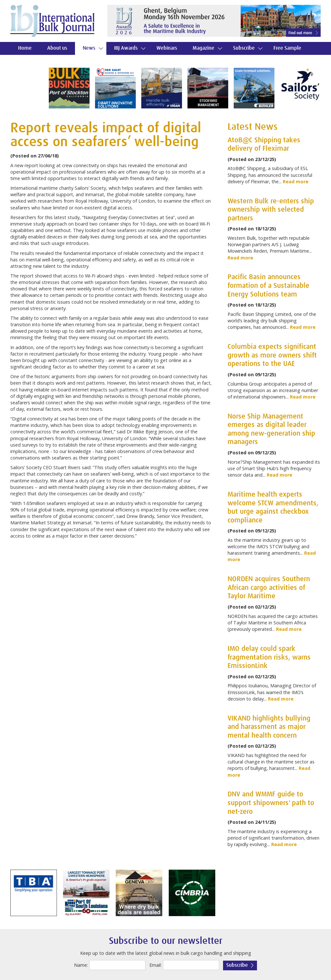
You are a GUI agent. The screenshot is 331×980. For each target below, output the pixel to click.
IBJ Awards (126, 48)
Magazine (203, 48)
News (89, 48)
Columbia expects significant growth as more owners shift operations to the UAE (272, 355)
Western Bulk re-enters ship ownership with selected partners (271, 210)
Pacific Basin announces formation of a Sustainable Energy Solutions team (268, 286)
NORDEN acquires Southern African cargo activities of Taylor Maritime (269, 588)
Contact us (30, 61)
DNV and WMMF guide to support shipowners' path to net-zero (271, 803)
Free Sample (287, 48)
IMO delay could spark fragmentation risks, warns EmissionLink (269, 657)
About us (57, 48)
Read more (296, 182)
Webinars (167, 48)
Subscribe (244, 48)
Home (25, 48)
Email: (155, 965)
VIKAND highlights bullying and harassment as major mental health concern (269, 727)
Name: (81, 965)
